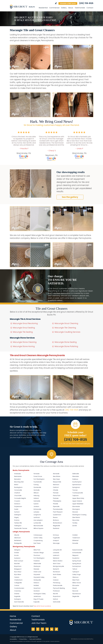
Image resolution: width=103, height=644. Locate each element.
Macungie (56, 543)
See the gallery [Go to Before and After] (70, 197)
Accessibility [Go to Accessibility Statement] (13, 639)
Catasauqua (38, 535)
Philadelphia (57, 501)
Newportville (57, 482)
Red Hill (55, 594)
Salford (55, 599)
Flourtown (37, 555)
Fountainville (38, 482)
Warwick (75, 512)
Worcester (76, 585)
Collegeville (18, 583)
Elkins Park (37, 550)
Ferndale (37, 474)
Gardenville (37, 487)
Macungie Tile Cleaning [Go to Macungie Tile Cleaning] (65, 328)
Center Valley (38, 538)
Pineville (56, 504)
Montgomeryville (58, 566)
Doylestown (18, 506)
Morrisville (56, 474)
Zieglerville (76, 596)
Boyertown (18, 566)
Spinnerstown (77, 485)
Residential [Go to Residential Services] (43, 8)
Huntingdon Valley (40, 594)
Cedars (17, 577)
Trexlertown (76, 538)
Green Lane (37, 572)
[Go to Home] (23, 7)
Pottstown (56, 591)
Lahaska (36, 512)
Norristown (57, 572)
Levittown (37, 517)
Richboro (56, 520)
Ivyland (36, 504)
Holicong (36, 496)
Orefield (75, 535)
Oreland (56, 580)
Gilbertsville (37, 564)
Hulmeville (37, 501)
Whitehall (75, 540)
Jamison (36, 506)
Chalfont (17, 493)
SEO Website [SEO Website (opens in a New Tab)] (74, 639)
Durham (17, 512)
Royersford (57, 596)
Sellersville (76, 474)
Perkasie (56, 498)
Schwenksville (77, 553)
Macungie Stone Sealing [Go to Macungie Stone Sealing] (66, 342)
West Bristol (76, 517)
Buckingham (18, 487)
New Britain (57, 476)
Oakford (56, 487)
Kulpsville (37, 602)
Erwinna (17, 520)
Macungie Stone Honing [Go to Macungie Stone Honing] (24, 346)
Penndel (56, 493)
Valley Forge (76, 574)
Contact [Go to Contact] (90, 8)
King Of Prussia (38, 599)
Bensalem (17, 479)
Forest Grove (38, 476)
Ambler (17, 553)
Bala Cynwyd (19, 561)
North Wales (57, 574)
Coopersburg (38, 540)
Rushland (56, 528)
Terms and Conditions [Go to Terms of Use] (35, 639)
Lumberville (37, 523)
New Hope (56, 479)
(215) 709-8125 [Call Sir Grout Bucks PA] (86, 3)
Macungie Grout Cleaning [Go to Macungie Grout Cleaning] (66, 323)
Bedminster (18, 476)
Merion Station (58, 561)
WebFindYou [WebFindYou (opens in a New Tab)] (90, 639)
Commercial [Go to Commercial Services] (54, 8)
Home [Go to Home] (13, 616)
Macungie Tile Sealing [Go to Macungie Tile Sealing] (23, 332)
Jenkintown (37, 596)
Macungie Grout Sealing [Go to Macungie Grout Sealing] (24, 328)
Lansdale (56, 553)
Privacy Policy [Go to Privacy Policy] (23, 639)
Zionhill (74, 526)
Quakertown (57, 515)
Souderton (76, 558)
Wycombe (76, 520)
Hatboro (36, 583)
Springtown (76, 487)
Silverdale (76, 476)
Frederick (37, 561)
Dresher (17, 594)
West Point (76, 580)
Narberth (56, 569)
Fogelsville (56, 538)
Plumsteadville (58, 509)
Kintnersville (37, 509)
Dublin (16, 509)
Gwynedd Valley (39, 577)
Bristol (16, 485)
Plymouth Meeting (59, 588)
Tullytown (75, 496)
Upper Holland (77, 501)
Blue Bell (17, 564)
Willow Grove (77, 583)
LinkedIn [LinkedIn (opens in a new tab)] (52, 629)
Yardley (75, 523)
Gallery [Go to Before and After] (64, 8)
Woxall (74, 588)
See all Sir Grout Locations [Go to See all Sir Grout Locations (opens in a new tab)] (42, 606)
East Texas (37, 543)
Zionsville (75, 543)
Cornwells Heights (20, 498)
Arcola (16, 555)
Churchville (18, 496)
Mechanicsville (38, 526)
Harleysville (37, 580)
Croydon (17, 501)
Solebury (75, 479)
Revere (55, 517)
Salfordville (57, 602)
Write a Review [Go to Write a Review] (56, 3)
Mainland (56, 558)
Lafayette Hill (57, 550)
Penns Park (57, 496)
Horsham (37, 591)
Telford (75, 569)
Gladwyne (37, 566)
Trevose (75, 490)
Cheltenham (18, 580)
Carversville (18, 490)
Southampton (77, 482)
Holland (36, 498)
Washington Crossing (79, 515)
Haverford (37, 588)
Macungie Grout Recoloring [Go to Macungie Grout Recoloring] (25, 323)
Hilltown (36, 493)
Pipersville (56, 506)
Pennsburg (57, 583)
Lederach (56, 555)
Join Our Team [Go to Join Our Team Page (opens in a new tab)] (39, 623)
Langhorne (37, 515)
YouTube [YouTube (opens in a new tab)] (47, 629)
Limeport (56, 540)
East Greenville (19, 602)
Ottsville (56, 490)
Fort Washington (39, 479)
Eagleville (17, 596)
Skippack (75, 555)
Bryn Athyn (18, 572)
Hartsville (37, 490)
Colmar (17, 585)
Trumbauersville (78, 493)
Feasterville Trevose (21, 528)
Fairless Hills (18, 523)
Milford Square (38, 528)
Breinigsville (18, 543)
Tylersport (76, 572)
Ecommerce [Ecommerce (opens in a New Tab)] (82, 639)
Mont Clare (57, 564)
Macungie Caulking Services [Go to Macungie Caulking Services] (67, 332)
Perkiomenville (58, 585)
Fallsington (18, 526)
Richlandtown (58, 523)
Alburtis (17, 535)
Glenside (36, 569)
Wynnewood (76, 594)
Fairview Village (39, 553)
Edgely (16, 517)
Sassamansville (77, 550)
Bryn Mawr (18, 574)
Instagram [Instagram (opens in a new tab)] (33, 629)
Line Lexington (38, 520)
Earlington (18, 599)
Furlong (36, 485)
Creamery (18, 591)
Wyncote (75, 591)
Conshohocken (19, 588)
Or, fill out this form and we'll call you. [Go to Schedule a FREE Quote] (75, 444)
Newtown (56, 485)
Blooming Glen (19, 482)
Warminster (76, 506)
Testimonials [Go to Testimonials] (80, 8)
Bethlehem (18, 540)
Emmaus (56, 535)
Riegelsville (56, 526)
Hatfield (36, 585)
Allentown (17, 538)
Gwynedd (37, 574)
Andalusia (18, 474)
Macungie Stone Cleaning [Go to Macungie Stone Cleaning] (25, 342)
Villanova (75, 577)
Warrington (76, 509)
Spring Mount (77, 564)
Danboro (17, 504)
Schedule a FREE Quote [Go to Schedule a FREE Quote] (68, 3)
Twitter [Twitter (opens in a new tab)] (42, 629)
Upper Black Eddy (78, 498)
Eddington (18, 515)
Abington (17, 550)
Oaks (55, 577)
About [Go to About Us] (71, 8)
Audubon (17, 558)
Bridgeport (18, 569)
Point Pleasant (58, 512)
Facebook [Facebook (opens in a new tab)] (38, 629)
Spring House (77, 561)
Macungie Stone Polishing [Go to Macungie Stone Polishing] (66, 346)
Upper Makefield (78, 504)
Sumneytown (77, 566)
